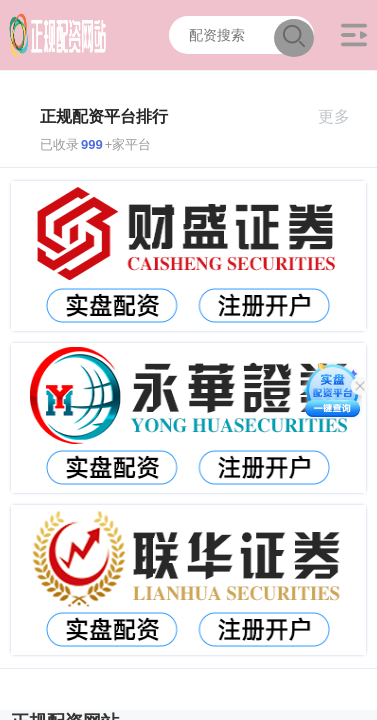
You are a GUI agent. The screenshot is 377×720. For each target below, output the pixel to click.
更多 (342, 116)
